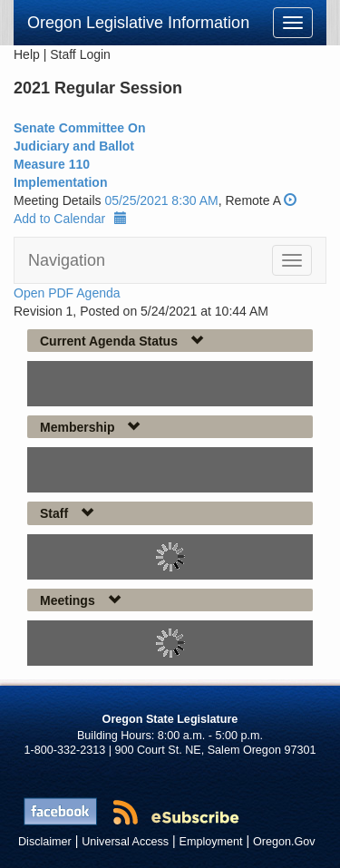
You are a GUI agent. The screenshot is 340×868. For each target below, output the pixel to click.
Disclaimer (45, 842)
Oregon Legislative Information (138, 23)
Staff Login (80, 54)
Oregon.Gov (284, 842)
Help (27, 54)
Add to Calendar (70, 219)
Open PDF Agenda (67, 293)
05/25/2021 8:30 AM (161, 200)
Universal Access (125, 842)
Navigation (67, 260)
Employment (211, 842)
